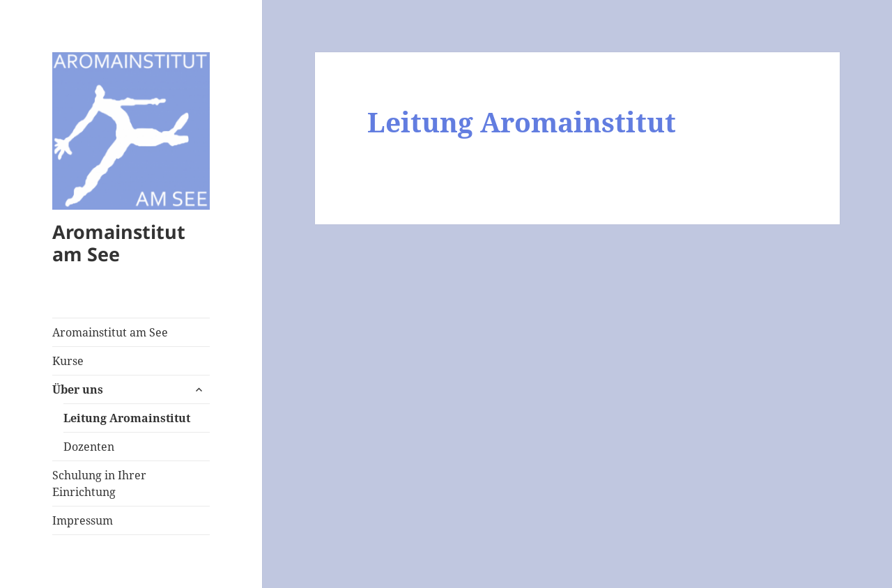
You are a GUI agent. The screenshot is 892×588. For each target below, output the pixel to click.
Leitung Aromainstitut (127, 418)
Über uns (78, 389)
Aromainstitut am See (119, 243)
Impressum (83, 520)
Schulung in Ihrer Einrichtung (99, 483)
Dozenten (89, 447)
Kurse (68, 361)
